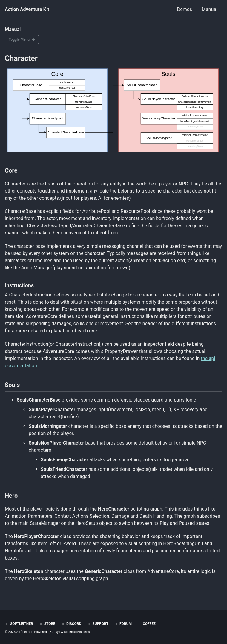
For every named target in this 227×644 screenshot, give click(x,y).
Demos (185, 9)
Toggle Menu (19, 39)
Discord (71, 624)
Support (98, 624)
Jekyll (56, 632)
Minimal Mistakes (77, 632)
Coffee (147, 624)
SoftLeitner (19, 624)
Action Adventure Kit (27, 9)
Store (47, 624)
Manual (210, 9)
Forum (123, 624)
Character (21, 58)
